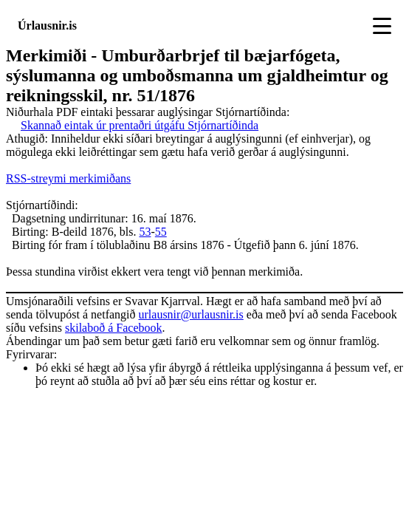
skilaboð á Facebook (114, 328)
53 (145, 232)
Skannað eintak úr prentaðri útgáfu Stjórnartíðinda (140, 125)
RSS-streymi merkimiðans (68, 178)
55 (161, 232)
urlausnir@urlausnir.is (191, 314)
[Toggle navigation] (382, 26)
